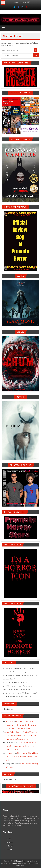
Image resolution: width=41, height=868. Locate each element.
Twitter (9, 839)
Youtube (9, 849)
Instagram (10, 846)
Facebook (10, 842)
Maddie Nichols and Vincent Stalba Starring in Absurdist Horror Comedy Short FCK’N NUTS (21, 746)
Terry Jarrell (9, 722)
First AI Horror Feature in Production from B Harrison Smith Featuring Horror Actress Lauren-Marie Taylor (21, 725)
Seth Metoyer (10, 753)
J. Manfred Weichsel (12, 732)
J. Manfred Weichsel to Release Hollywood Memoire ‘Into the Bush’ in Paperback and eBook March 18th (21, 736)
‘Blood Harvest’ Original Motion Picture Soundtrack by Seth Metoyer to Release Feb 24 (22, 757)
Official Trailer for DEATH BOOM (16, 682)
